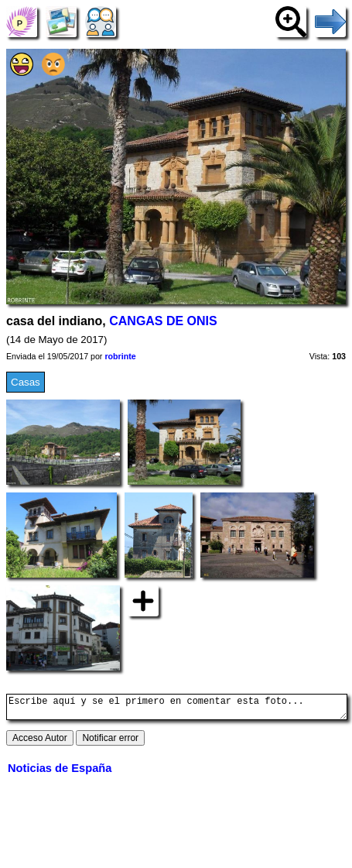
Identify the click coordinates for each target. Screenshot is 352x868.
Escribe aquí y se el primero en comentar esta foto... (177, 709)
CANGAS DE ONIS (163, 321)
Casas (26, 382)
